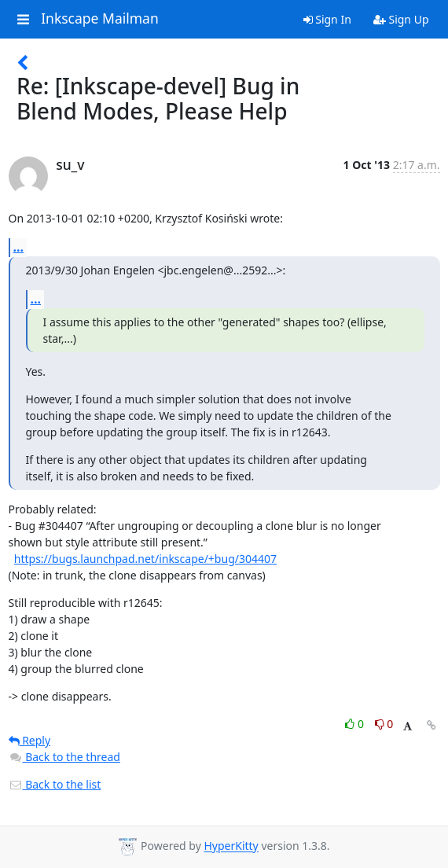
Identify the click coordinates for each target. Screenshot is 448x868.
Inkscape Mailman (100, 19)
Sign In (327, 19)
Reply (30, 740)
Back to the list (55, 784)
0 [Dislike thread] (384, 724)
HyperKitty (231, 846)
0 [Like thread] (356, 724)
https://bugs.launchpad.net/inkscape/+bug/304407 (145, 559)
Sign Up (401, 19)
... (19, 247)
